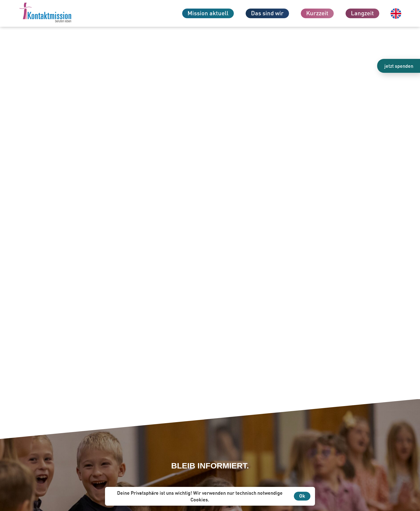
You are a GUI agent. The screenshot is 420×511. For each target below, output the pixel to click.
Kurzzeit (317, 13)
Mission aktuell (208, 13)
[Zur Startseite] (55, 13)
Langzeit (362, 13)
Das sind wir (267, 13)
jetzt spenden (399, 66)
